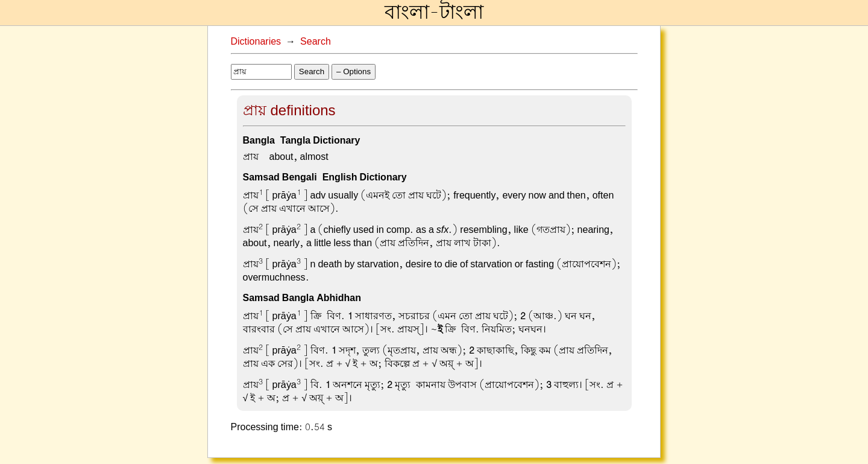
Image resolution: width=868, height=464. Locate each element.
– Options (354, 72)
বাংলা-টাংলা (434, 13)
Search (316, 42)
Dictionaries (256, 42)
